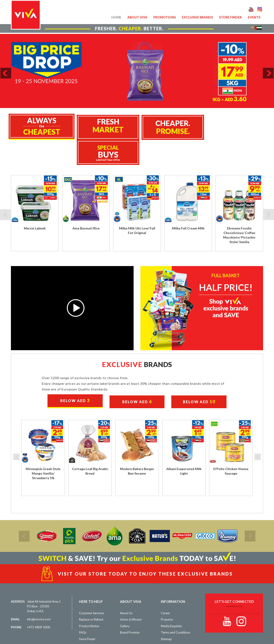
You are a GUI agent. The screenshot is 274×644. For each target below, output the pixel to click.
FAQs (83, 607)
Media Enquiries (171, 601)
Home (116, 17)
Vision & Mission (131, 594)
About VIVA (137, 17)
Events (254, 17)
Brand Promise (130, 607)
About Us (126, 588)
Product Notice (89, 601)
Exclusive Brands (197, 17)
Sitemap (166, 614)
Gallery (125, 601)
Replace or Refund (91, 594)
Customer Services (91, 588)
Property (167, 594)
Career (165, 588)
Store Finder (230, 17)
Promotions (165, 17)
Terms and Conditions (176, 607)
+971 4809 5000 (39, 602)
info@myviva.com (39, 594)
